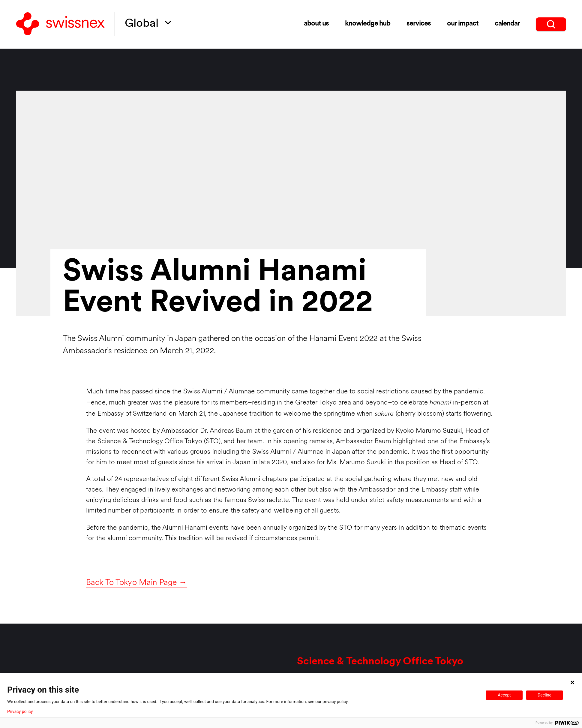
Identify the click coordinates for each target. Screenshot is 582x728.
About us (316, 24)
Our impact (463, 24)
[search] (551, 24)
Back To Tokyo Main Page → (136, 583)
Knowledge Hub (368, 24)
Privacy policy (20, 711)
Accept (504, 695)
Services (419, 24)
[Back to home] (60, 24)
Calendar (507, 24)
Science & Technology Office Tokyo (380, 662)
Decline (544, 695)
